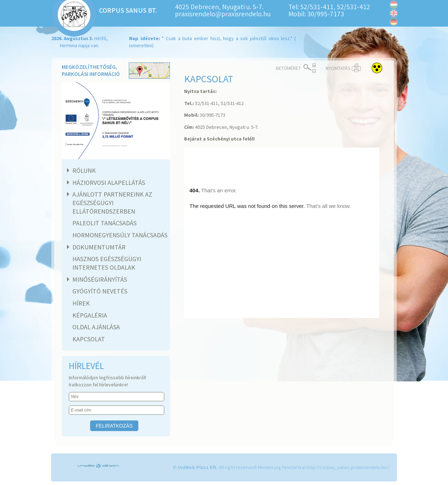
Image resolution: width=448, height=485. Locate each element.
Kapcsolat (89, 339)
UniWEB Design (99, 466)
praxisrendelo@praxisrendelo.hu (223, 14)
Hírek (81, 303)
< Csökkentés (314, 71)
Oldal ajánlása (96, 327)
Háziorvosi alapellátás (108, 183)
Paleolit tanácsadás (104, 223)
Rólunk (83, 170)
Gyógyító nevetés (100, 291)
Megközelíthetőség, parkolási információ (116, 71)
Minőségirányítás (99, 279)
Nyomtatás (338, 68)
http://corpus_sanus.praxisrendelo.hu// (348, 467)
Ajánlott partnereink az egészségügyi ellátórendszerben (111, 203)
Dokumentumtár (98, 247)
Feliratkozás (114, 426)
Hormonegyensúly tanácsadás (120, 235)
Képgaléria (90, 315)
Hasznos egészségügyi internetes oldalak (107, 263)
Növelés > (314, 65)
